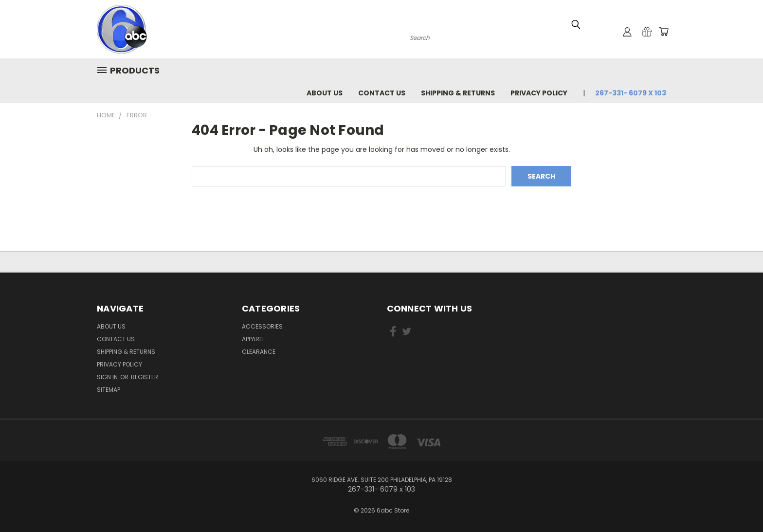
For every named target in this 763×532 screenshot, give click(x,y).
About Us (325, 93)
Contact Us (382, 93)
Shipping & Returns (458, 93)
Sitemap (109, 390)
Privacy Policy (539, 93)
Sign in (108, 377)
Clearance (259, 352)
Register (145, 377)
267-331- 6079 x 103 (631, 93)
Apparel (253, 339)
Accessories (262, 326)
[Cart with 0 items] (664, 32)
